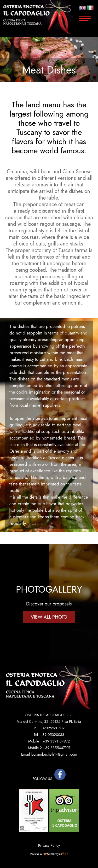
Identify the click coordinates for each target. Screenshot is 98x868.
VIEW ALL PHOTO (49, 617)
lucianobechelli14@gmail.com (54, 754)
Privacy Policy (49, 845)
